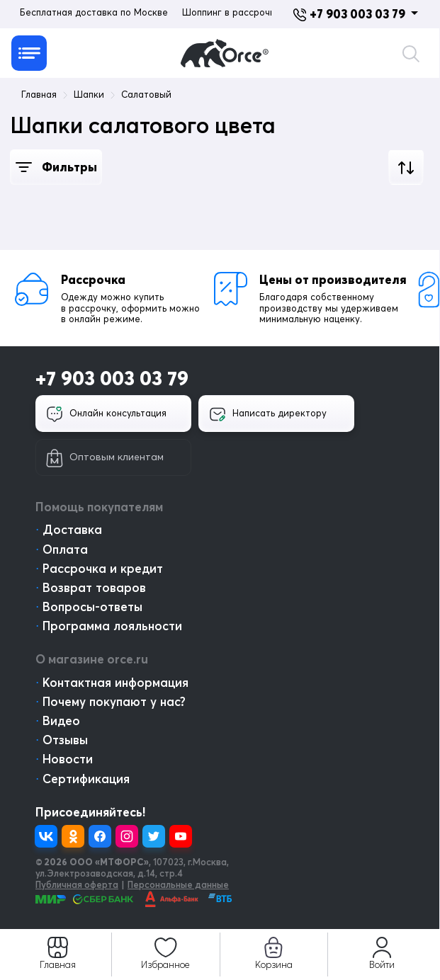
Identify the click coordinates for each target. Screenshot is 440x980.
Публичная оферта (77, 884)
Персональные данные (178, 884)
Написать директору (268, 414)
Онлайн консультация (106, 414)
